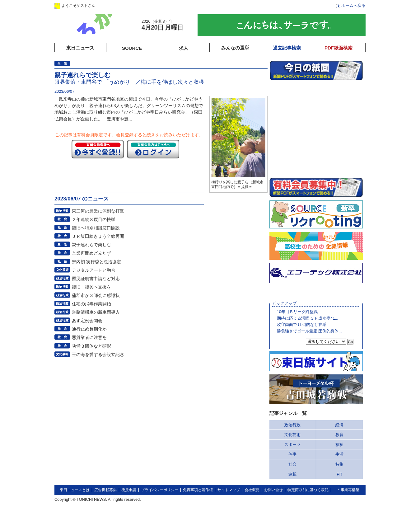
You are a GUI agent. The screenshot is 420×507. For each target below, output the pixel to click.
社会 (292, 464)
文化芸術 (292, 435)
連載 (292, 474)
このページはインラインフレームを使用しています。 (316, 129)
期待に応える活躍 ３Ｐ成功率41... (308, 318)
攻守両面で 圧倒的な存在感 (302, 324)
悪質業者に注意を (89, 337)
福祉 (339, 445)
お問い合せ (273, 490)
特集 (339, 464)
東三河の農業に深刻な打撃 (98, 211)
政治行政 (292, 425)
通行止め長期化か (89, 329)
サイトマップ (229, 490)
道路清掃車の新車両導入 (96, 312)
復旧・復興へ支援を (91, 287)
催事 (292, 454)
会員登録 (157, 5)
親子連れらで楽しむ (91, 245)
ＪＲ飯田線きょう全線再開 (98, 236)
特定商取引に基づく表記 (308, 490)
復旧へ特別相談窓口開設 (96, 228)
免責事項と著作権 (198, 490)
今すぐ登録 (98, 149)
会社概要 (252, 490)
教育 (339, 435)
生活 (339, 454)
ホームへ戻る (353, 5)
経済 (339, 425)
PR (339, 474)
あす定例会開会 (87, 321)
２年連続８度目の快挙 (94, 219)
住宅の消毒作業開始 (91, 304)
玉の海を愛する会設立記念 (98, 354)
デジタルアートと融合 (94, 270)
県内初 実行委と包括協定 (96, 262)
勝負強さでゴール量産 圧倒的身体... (309, 331)
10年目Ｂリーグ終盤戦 (297, 312)
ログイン (118, 5)
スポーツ (292, 445)
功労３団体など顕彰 (91, 346)
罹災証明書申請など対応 (96, 279)
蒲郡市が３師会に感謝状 (96, 295)
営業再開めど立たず (91, 253)
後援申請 (129, 490)
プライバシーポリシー (160, 490)
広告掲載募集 (105, 490)
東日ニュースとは (75, 490)
